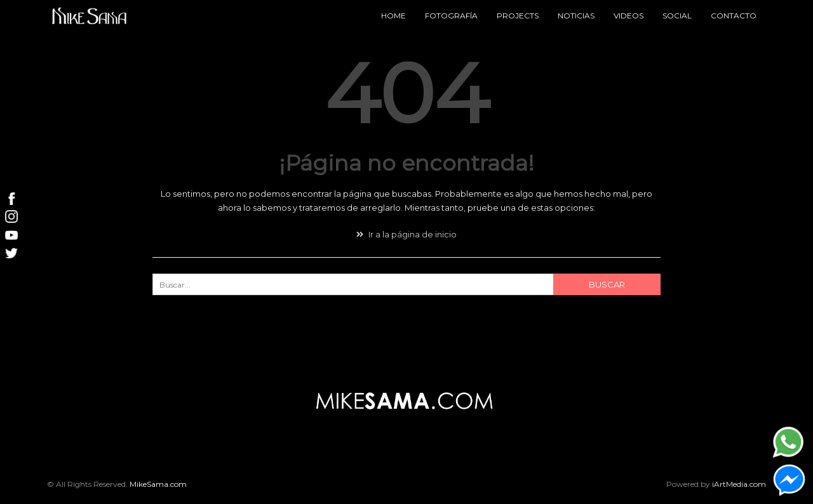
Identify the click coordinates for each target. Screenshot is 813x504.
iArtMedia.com (739, 484)
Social (677, 16)
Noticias (576, 16)
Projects (518, 16)
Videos (628, 16)
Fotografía (451, 16)
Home (393, 16)
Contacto (734, 16)
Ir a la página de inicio (406, 234)
